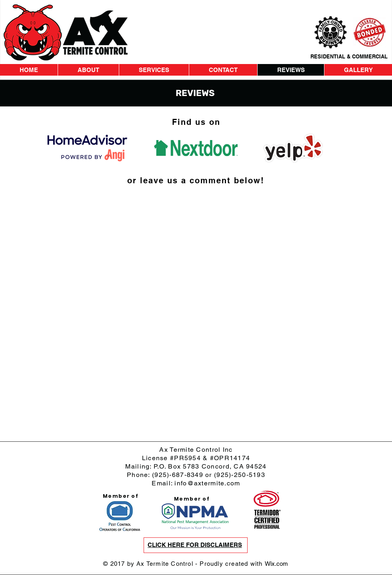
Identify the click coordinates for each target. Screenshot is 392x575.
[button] (195, 546)
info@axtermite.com (207, 483)
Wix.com (276, 564)
